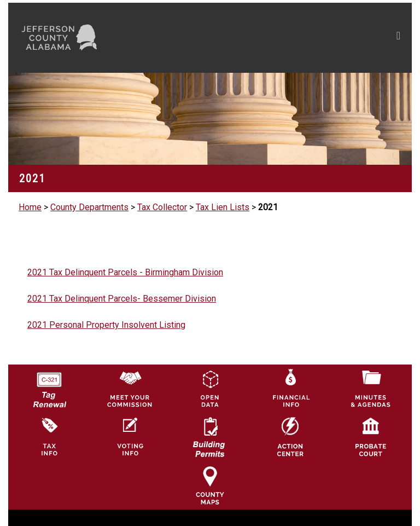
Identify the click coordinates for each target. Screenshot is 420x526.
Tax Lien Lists (223, 207)
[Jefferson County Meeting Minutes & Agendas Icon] (371, 388)
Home (30, 207)
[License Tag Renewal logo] (49, 386)
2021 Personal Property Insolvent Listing (106, 325)
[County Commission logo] (130, 388)
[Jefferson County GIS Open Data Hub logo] (210, 388)
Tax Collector (162, 207)
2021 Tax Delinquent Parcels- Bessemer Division (122, 299)
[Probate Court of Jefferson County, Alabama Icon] (371, 437)
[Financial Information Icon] (290, 388)
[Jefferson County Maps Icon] (210, 485)
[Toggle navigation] (294, 38)
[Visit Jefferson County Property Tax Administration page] (49, 437)
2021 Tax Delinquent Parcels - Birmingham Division (125, 272)
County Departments (89, 207)
